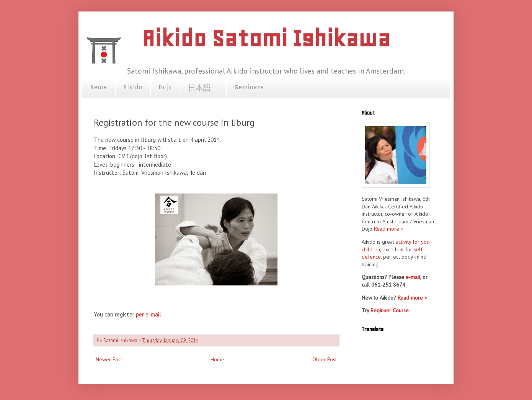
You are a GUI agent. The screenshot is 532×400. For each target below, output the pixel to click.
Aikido (133, 87)
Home (217, 359)
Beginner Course (390, 310)
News (99, 87)
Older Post (325, 359)
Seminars (249, 87)
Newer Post (109, 359)
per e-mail (148, 314)
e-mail (413, 277)
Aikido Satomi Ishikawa (266, 39)
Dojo (165, 87)
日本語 (203, 88)
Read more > (389, 229)
